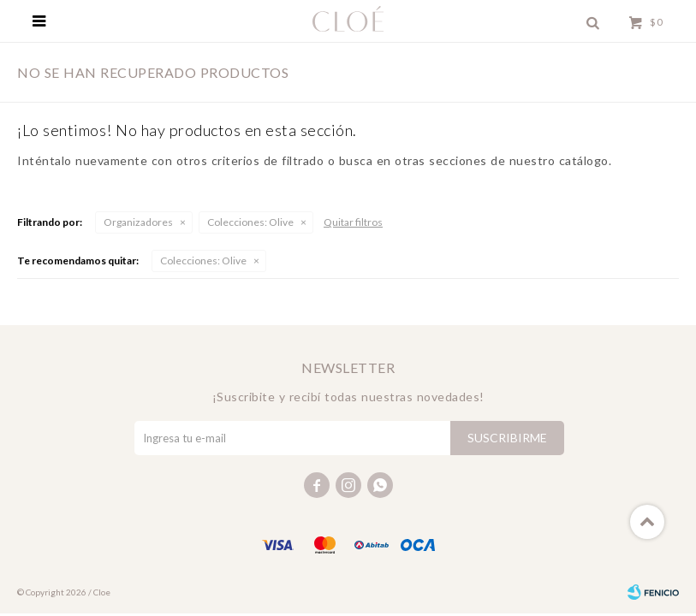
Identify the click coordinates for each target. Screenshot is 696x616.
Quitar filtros (353, 222)
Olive (250, 222)
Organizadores (138, 222)
